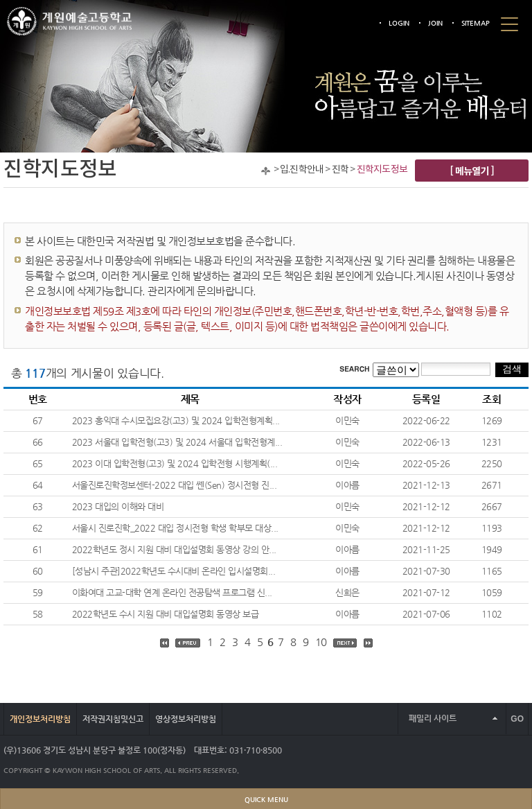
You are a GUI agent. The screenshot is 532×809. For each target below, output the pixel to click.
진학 (340, 170)
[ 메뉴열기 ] (472, 171)
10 (321, 642)
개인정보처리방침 (40, 719)
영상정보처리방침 (186, 719)
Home (266, 171)
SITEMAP (476, 23)
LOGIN (399, 23)
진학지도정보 (382, 170)
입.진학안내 (302, 170)
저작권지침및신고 (113, 719)
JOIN (435, 23)
